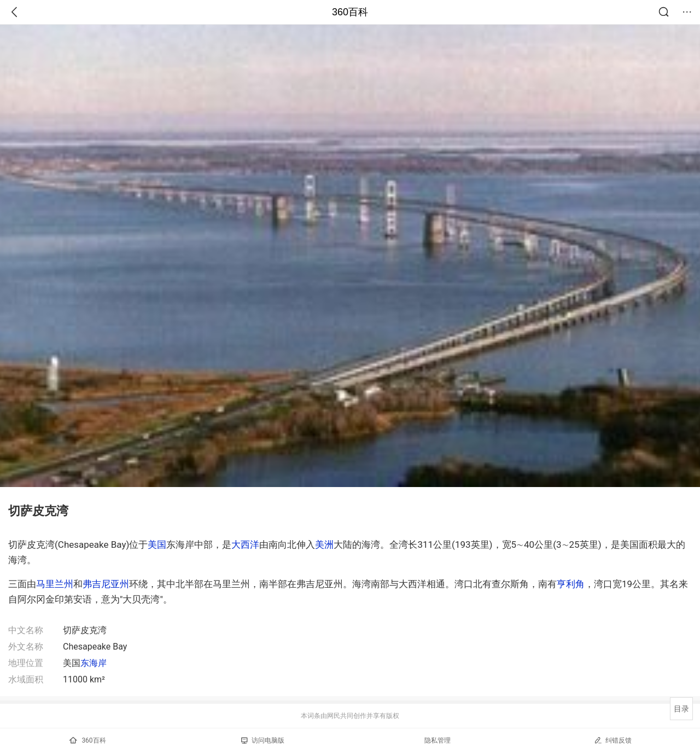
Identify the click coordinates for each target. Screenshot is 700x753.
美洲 (324, 545)
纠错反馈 (613, 740)
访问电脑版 (263, 740)
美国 (157, 545)
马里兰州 (55, 584)
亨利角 (571, 584)
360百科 (350, 12)
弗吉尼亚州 (106, 584)
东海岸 (94, 663)
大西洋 (245, 545)
